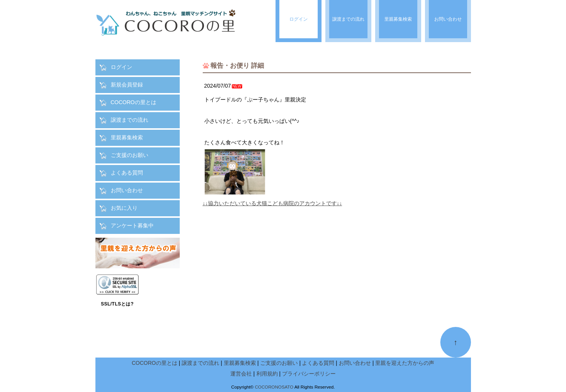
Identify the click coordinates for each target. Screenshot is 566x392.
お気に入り (124, 208)
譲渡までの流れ (130, 120)
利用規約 (267, 374)
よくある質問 (127, 173)
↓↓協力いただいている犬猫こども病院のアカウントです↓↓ (272, 203)
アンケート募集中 (132, 225)
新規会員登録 (127, 85)
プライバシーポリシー (309, 374)
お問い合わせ (127, 190)
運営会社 (241, 374)
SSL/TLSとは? (117, 304)
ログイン (121, 67)
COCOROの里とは (134, 102)
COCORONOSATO (274, 387)
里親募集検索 (127, 137)
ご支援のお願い (130, 155)
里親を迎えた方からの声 (405, 363)
